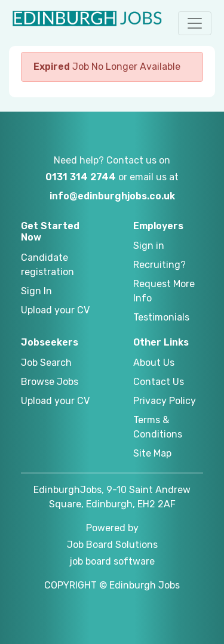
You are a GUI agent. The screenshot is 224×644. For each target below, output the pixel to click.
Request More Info (164, 291)
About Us (154, 363)
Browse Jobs (50, 382)
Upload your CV (55, 310)
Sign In (36, 291)
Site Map (152, 453)
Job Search (46, 363)
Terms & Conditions (158, 427)
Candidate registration (47, 265)
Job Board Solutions (112, 545)
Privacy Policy (165, 401)
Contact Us (159, 382)
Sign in (149, 246)
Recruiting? (159, 265)
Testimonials (161, 317)
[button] (195, 23)
